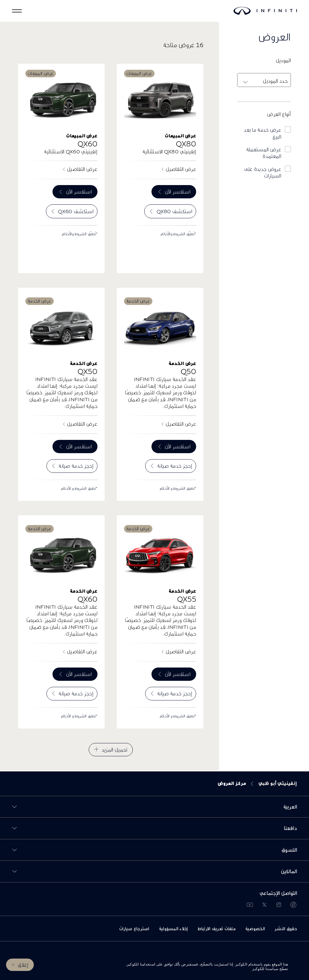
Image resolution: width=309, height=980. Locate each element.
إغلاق (23, 965)
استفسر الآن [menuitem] (178, 192)
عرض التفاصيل (181, 169)
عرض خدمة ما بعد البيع (263, 133)
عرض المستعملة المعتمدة (264, 153)
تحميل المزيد (115, 749)
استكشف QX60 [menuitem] (76, 211)
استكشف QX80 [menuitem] (175, 211)
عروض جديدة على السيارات (263, 172)
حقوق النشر (286, 929)
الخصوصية (255, 929)
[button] (17, 11)
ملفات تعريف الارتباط (217, 929)
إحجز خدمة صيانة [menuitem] (175, 466)
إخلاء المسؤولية (174, 929)
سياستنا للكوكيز (265, 969)
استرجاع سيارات (134, 929)
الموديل (283, 60)
